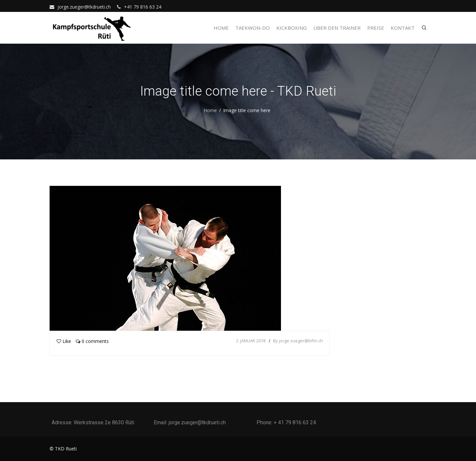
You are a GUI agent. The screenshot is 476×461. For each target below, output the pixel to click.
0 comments (92, 341)
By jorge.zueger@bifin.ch (298, 341)
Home (221, 28)
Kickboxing (292, 28)
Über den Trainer (337, 28)
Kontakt (403, 28)
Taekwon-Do (253, 28)
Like (64, 341)
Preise (376, 28)
